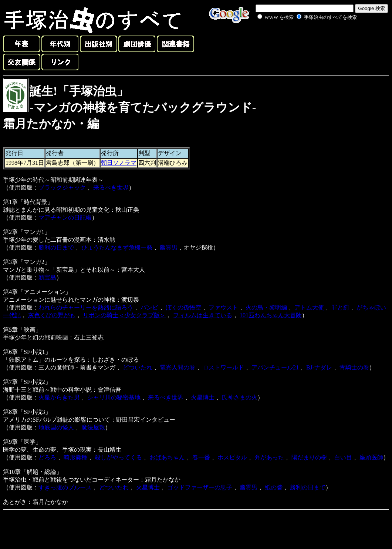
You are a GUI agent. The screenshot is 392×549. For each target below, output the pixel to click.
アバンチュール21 (275, 367)
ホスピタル (232, 457)
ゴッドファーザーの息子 (200, 487)
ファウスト (223, 307)
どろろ (47, 457)
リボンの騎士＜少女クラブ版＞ (124, 315)
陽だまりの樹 (309, 457)
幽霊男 (169, 247)
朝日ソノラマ (119, 163)
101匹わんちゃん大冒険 (271, 315)
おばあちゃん (167, 457)
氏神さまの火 (240, 397)
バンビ (149, 307)
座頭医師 (371, 457)
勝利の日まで (56, 247)
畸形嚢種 (75, 457)
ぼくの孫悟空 (183, 307)
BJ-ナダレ (319, 367)
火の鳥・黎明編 (266, 307)
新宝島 (47, 277)
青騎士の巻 (354, 367)
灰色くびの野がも (52, 315)
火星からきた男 (59, 397)
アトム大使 (309, 307)
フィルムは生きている (203, 315)
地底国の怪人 (56, 427)
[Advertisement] (299, 39)
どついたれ (138, 367)
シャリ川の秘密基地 (114, 397)
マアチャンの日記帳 (65, 217)
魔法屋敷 (93, 427)
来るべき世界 (111, 188)
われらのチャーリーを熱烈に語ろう (86, 307)
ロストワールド (223, 367)
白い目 (343, 457)
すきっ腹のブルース (65, 487)
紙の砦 (274, 487)
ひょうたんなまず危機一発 (117, 247)
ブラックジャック (62, 188)
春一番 (201, 457)
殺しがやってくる (118, 457)
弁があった (269, 457)
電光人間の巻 (178, 367)
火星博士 (203, 397)
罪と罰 (340, 307)
